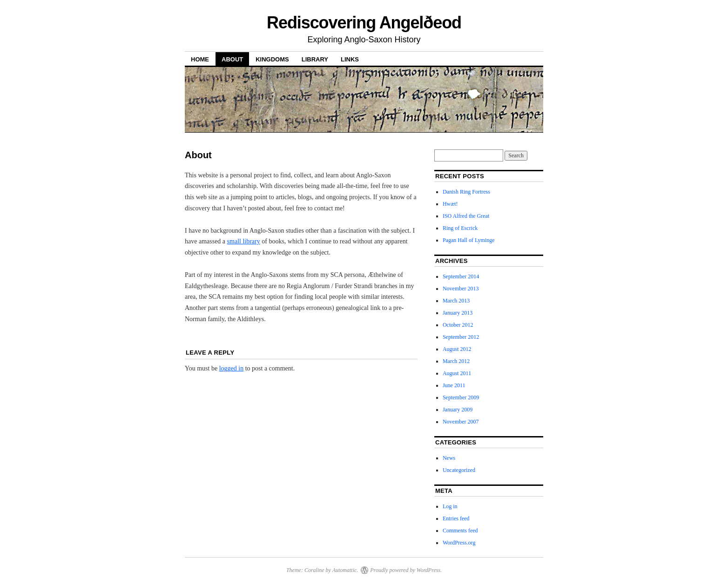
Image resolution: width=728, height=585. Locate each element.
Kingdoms (272, 59)
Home (200, 59)
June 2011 (454, 385)
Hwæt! (450, 204)
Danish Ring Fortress (466, 192)
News (449, 458)
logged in (232, 368)
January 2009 (458, 410)
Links (350, 59)
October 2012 (458, 325)
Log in (450, 506)
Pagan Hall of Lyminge (469, 240)
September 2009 (461, 397)
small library (244, 241)
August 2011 (457, 373)
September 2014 (461, 276)
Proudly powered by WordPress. (406, 570)
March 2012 (456, 361)
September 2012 (461, 337)
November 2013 (461, 289)
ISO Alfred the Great (466, 216)
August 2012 (457, 349)
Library (315, 59)
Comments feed (460, 531)
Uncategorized (459, 470)
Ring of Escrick (460, 228)
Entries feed (456, 518)
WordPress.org (459, 543)
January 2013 (458, 313)
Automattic (345, 570)
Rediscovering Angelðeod (364, 23)
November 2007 (461, 422)
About (232, 59)
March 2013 (456, 301)
